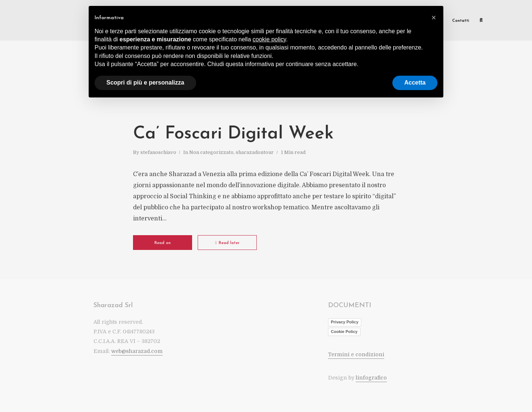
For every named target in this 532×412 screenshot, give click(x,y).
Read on (163, 243)
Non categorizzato (211, 152)
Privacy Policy (345, 322)
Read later (227, 243)
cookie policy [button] (269, 39)
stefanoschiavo (158, 152)
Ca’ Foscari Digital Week (233, 134)
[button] (434, 18)
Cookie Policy (344, 332)
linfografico (371, 378)
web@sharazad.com (137, 351)
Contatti (461, 21)
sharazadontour (255, 152)
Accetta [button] (415, 83)
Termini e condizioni (356, 354)
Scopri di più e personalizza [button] (145, 83)
